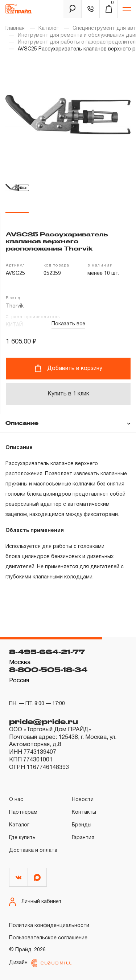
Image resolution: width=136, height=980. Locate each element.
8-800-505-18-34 (48, 670)
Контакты (84, 812)
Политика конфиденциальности (49, 926)
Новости (83, 800)
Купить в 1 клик (68, 394)
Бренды (82, 825)
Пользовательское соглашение (48, 938)
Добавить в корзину (68, 368)
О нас (16, 800)
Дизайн (40, 963)
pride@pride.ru (44, 721)
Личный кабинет (35, 902)
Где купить (22, 838)
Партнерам (23, 812)
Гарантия (83, 838)
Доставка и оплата (33, 851)
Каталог (49, 29)
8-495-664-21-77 (47, 652)
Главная (15, 29)
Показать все (68, 324)
